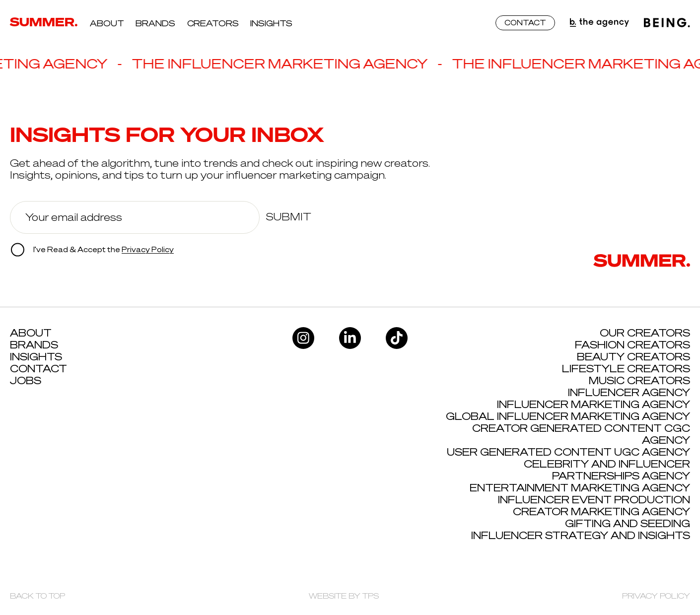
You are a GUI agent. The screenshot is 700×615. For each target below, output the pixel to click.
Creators (213, 23)
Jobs (26, 380)
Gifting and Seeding (628, 523)
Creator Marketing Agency (601, 512)
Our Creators (645, 333)
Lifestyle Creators (626, 369)
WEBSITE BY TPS (344, 596)
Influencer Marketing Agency (594, 404)
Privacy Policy (148, 249)
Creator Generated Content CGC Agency (581, 434)
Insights (271, 23)
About (107, 23)
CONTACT (525, 23)
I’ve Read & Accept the (92, 250)
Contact (38, 369)
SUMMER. (44, 22)
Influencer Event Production (594, 500)
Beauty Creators (633, 357)
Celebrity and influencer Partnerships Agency (607, 470)
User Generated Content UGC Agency (568, 452)
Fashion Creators (632, 345)
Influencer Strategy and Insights (581, 535)
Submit (289, 217)
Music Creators (639, 380)
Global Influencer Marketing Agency (568, 416)
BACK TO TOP (37, 596)
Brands (155, 23)
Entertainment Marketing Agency (580, 488)
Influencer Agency (629, 392)
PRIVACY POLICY (656, 596)
